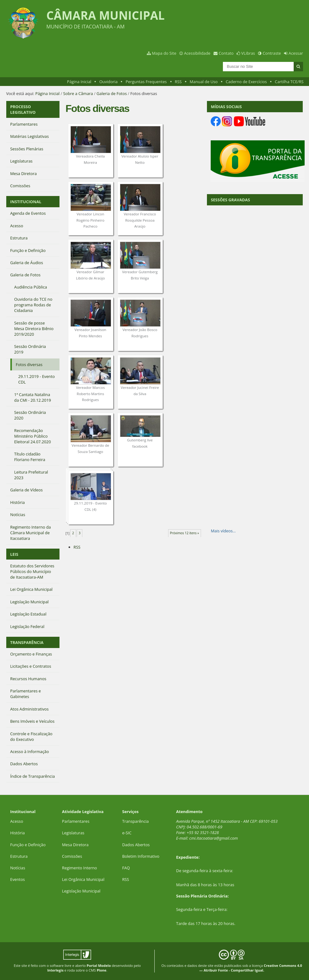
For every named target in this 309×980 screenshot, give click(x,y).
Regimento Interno (80, 868)
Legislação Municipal (81, 891)
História (18, 833)
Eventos (18, 879)
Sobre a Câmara (78, 93)
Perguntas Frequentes (146, 82)
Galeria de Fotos (112, 93)
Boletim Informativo (141, 856)
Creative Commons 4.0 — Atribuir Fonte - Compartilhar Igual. (251, 968)
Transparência (135, 821)
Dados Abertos (136, 845)
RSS (178, 82)
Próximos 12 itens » (185, 533)
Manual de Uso (204, 82)
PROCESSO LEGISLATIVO (23, 109)
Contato (226, 53)
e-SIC (127, 833)
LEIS (14, 554)
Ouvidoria (108, 82)
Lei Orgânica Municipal (83, 879)
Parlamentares (76, 821)
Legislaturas (73, 833)
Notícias (18, 868)
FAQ (126, 868)
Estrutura (19, 856)
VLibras (248, 53)
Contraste (272, 53)
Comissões (72, 856)
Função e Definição (28, 845)
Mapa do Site (164, 53)
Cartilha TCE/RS (289, 82)
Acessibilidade (197, 53)
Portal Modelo (99, 965)
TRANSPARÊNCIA (27, 642)
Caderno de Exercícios (246, 82)
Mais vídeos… (223, 531)
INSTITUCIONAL (26, 202)
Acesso (17, 821)
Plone (102, 970)
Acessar (296, 53)
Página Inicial (79, 82)
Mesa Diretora (75, 845)
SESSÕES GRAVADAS (230, 200)
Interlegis (55, 970)
